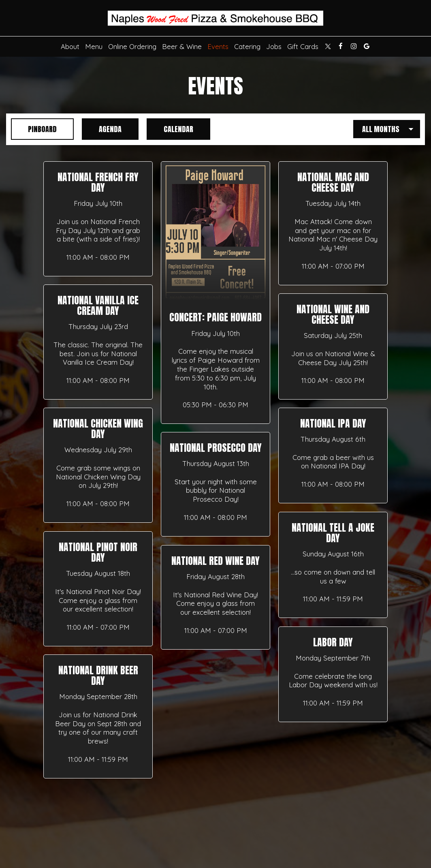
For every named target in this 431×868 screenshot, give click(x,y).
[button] (98, 219)
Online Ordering (132, 47)
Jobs (274, 47)
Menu (94, 47)
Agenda (102, 129)
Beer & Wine (182, 47)
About (70, 47)
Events (218, 47)
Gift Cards (303, 47)
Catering (247, 47)
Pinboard (34, 129)
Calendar (170, 129)
